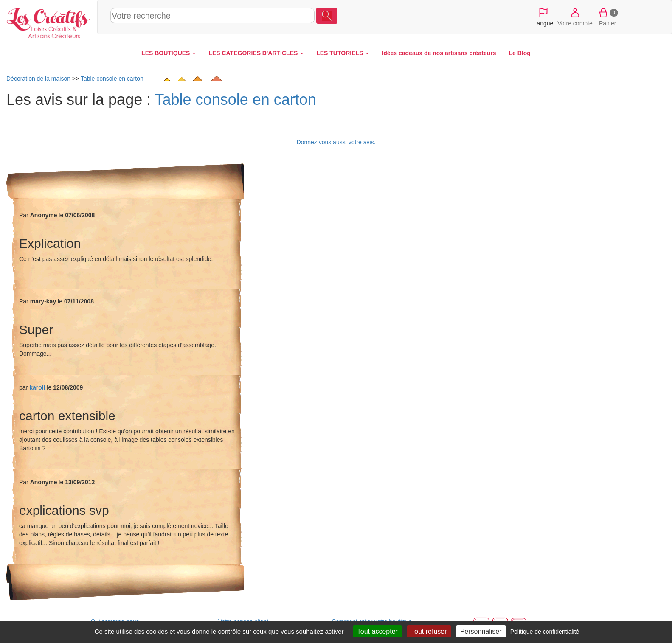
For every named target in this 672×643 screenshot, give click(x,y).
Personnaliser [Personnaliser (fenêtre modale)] (481, 631)
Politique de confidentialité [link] (545, 632)
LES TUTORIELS (343, 53)
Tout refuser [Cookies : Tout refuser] (429, 631)
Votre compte (575, 17)
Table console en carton (236, 100)
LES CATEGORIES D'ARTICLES (256, 53)
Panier (608, 17)
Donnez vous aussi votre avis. (336, 142)
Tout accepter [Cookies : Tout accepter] (377, 631)
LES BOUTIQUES (169, 53)
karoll (37, 387)
